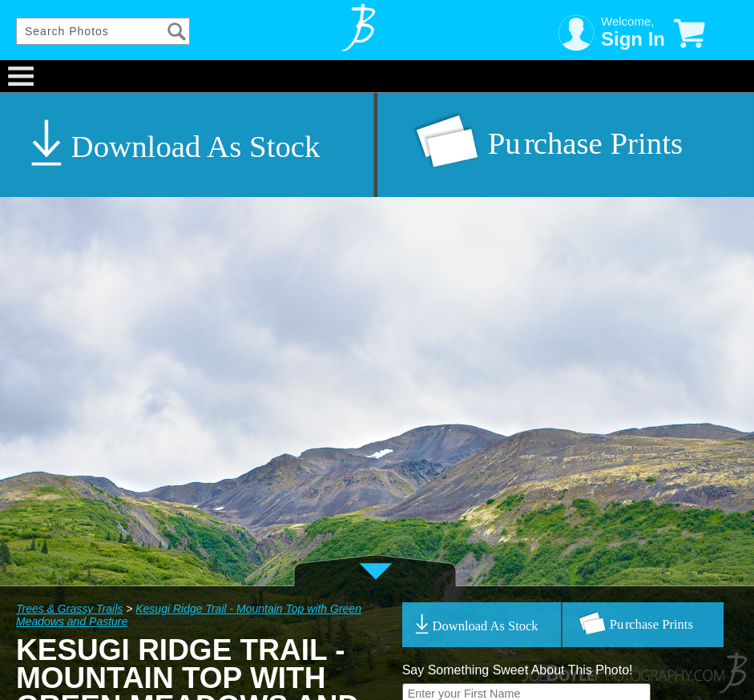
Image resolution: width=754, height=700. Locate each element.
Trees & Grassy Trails (69, 609)
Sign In (633, 39)
